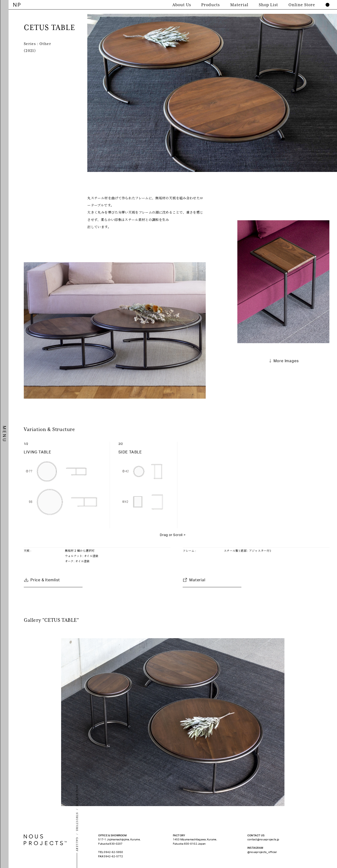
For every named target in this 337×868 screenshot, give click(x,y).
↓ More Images (283, 361)
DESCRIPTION (77, 796)
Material (197, 580)
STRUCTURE (77, 822)
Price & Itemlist (45, 580)
